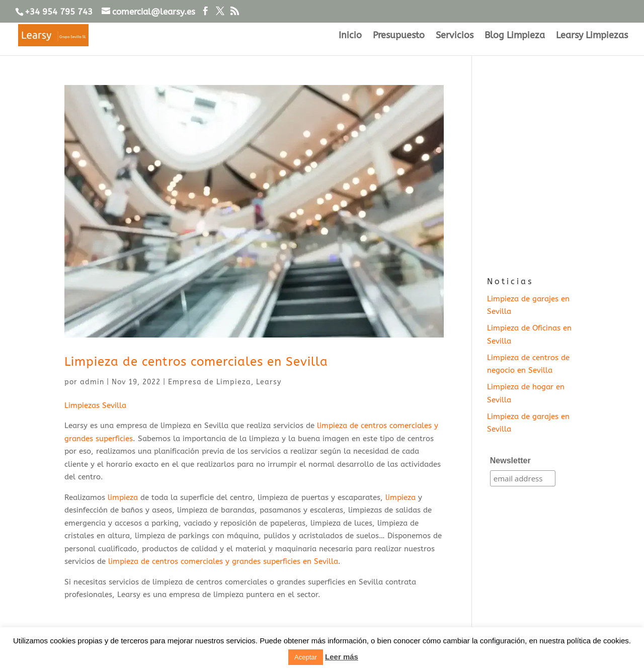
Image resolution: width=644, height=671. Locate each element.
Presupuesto (399, 36)
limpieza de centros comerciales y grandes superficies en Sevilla (223, 561)
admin (92, 382)
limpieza (123, 497)
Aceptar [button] (306, 657)
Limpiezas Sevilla (95, 405)
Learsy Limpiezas (592, 36)
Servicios (455, 36)
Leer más (342, 657)
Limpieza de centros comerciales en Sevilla (196, 362)
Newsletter (510, 460)
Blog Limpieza (515, 36)
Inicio (350, 36)
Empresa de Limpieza (210, 382)
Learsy (269, 382)
